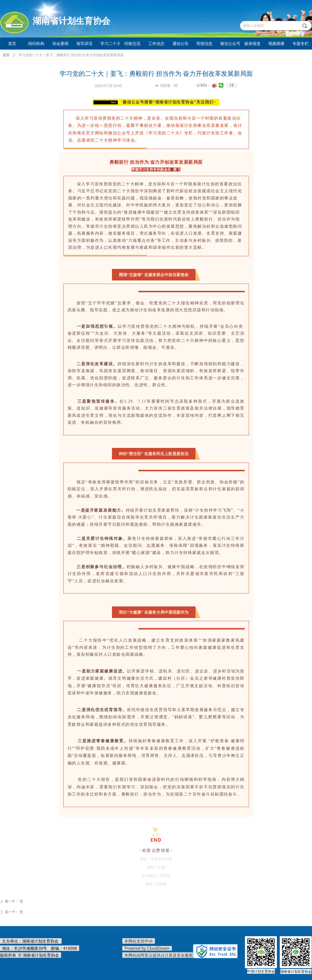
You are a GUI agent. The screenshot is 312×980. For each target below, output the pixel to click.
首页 (6, 55)
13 (231, 85)
